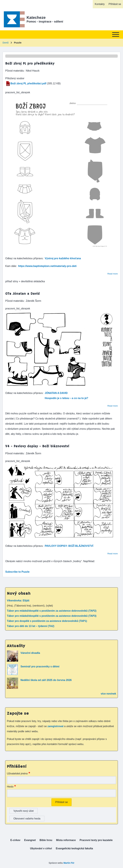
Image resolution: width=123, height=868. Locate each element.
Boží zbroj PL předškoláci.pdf (28, 83)
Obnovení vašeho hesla (27, 819)
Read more (113, 274)
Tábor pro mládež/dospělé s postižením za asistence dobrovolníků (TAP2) (52, 611)
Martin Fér (69, 863)
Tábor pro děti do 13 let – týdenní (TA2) (31, 626)
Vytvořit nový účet (24, 811)
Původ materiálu (15, 71)
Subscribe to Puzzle (17, 572)
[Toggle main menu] (61, 35)
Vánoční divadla (30, 653)
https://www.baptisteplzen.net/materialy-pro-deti (47, 266)
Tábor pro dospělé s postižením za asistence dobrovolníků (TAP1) (47, 621)
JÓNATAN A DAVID (56, 393)
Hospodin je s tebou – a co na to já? (66, 398)
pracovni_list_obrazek (18, 92)
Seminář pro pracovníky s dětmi (40, 666)
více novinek (108, 694)
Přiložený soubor (15, 78)
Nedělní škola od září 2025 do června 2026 (46, 680)
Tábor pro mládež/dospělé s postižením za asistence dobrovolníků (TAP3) (52, 616)
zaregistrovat (56, 726)
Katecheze (36, 17)
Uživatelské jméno (17, 774)
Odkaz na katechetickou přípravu (24, 258)
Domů (6, 43)
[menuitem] (100, 4)
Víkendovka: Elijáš (18, 601)
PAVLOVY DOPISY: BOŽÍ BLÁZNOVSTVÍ (69, 546)
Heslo (10, 787)
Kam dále (11, 266)
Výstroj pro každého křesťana (63, 258)
